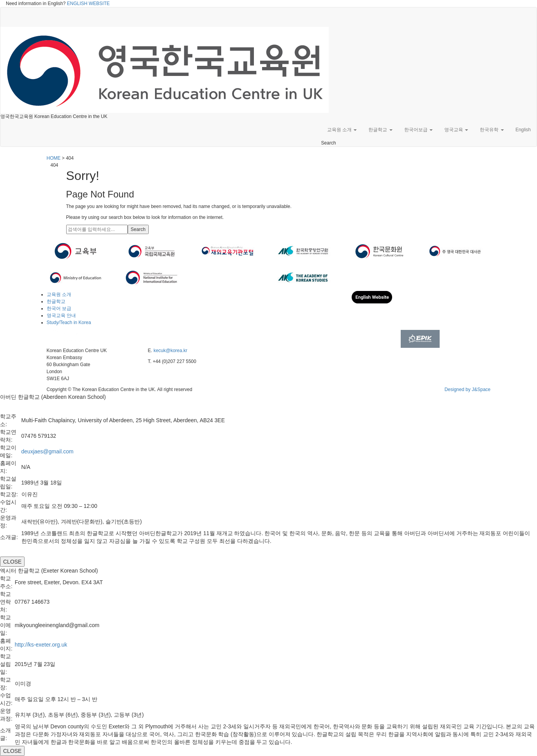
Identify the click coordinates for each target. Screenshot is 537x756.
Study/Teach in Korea (69, 322)
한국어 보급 (59, 308)
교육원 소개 (342, 130)
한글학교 (380, 130)
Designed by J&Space (467, 389)
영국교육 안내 (61, 315)
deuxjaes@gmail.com (48, 451)
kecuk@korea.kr (170, 351)
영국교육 (456, 130)
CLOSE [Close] (12, 562)
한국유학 (492, 130)
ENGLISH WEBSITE (88, 4)
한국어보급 (418, 130)
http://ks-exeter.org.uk (41, 645)
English (523, 130)
